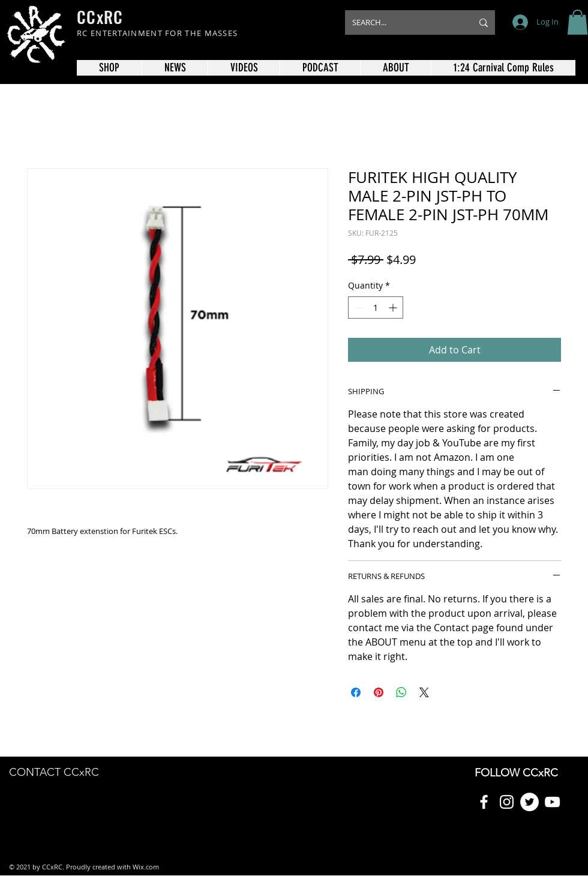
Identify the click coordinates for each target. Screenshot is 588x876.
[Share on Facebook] (356, 692)
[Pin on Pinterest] (379, 692)
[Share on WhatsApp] (401, 692)
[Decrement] (357, 307)
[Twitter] (529, 802)
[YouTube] (552, 802)
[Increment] (394, 307)
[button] (577, 22)
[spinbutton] (376, 307)
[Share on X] (424, 692)
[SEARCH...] (403, 22)
